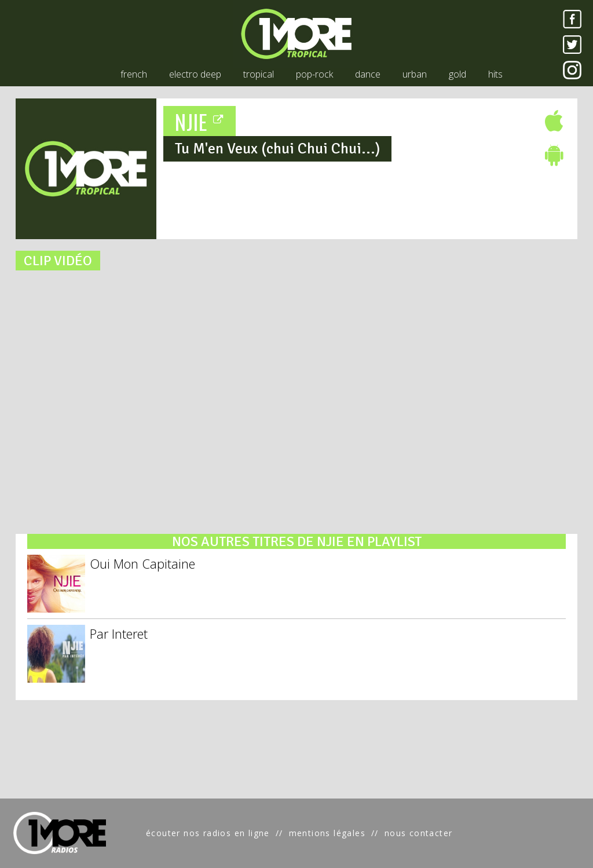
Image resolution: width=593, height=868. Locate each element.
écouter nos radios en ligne (208, 833)
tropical (259, 74)
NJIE (200, 121)
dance (368, 74)
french (134, 74)
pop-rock (314, 74)
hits (495, 74)
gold (457, 74)
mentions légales (327, 833)
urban (415, 74)
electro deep (195, 74)
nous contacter (419, 833)
